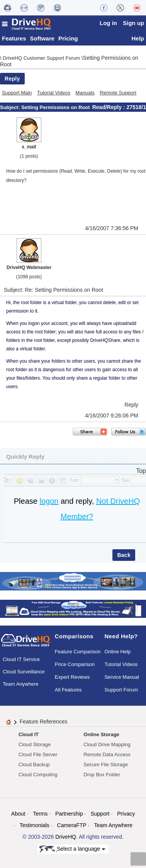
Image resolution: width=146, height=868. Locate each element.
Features (14, 38)
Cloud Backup (34, 765)
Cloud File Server (38, 754)
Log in (108, 23)
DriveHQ (66, 837)
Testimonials (35, 825)
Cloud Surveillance (24, 672)
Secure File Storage (106, 765)
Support (100, 814)
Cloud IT (29, 734)
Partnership (69, 814)
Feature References (44, 722)
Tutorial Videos (54, 93)
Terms (40, 814)
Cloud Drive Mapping (107, 744)
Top (141, 471)
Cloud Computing (38, 775)
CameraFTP (72, 825)
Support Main (17, 93)
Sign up (133, 23)
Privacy (126, 814)
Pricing (68, 38)
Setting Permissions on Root (56, 107)
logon (49, 501)
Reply (12, 79)
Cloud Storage (35, 744)
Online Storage (101, 734)
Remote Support (118, 93)
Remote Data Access (107, 754)
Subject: (11, 107)
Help (138, 38)
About (18, 814)
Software (42, 38)
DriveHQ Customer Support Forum (42, 58)
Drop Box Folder (102, 775)
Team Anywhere (21, 684)
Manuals (85, 93)
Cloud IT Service (21, 659)
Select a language (72, 849)
